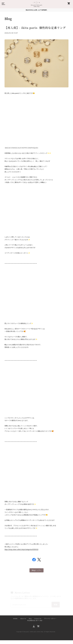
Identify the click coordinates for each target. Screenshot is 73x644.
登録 (55, 608)
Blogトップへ (36, 574)
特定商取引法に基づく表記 (35, 624)
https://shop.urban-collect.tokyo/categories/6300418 (21, 554)
